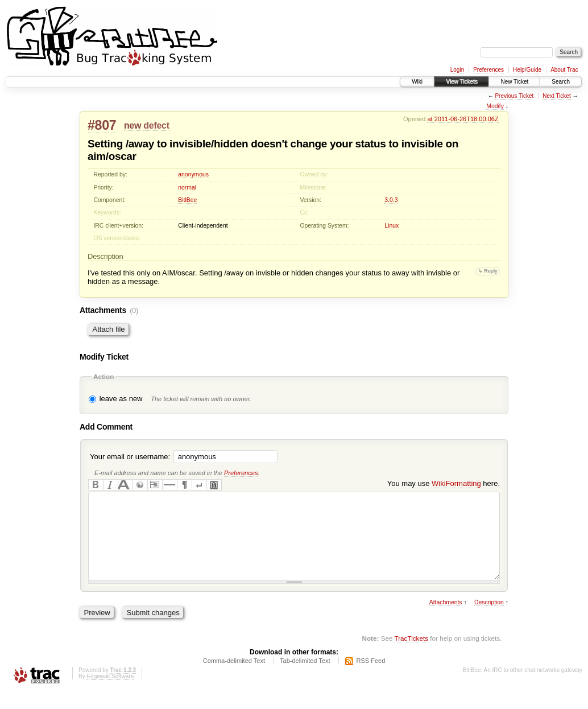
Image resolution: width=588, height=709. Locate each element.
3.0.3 (391, 200)
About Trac (564, 70)
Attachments (446, 619)
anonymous (193, 174)
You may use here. (444, 483)
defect (156, 125)
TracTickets (411, 655)
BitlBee (187, 200)
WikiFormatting (456, 483)
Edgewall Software (110, 693)
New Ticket (514, 82)
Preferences (488, 70)
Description (489, 619)
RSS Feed (371, 678)
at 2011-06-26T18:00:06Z (463, 119)
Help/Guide (527, 70)
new (132, 125)
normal (187, 187)
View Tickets (461, 82)
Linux (392, 226)
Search (561, 82)
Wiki (417, 82)
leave (108, 399)
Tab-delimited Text (305, 678)
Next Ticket (556, 96)
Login (457, 70)
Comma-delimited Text (234, 678)
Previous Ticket (514, 96)
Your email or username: (130, 457)
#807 (102, 125)
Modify (495, 106)
